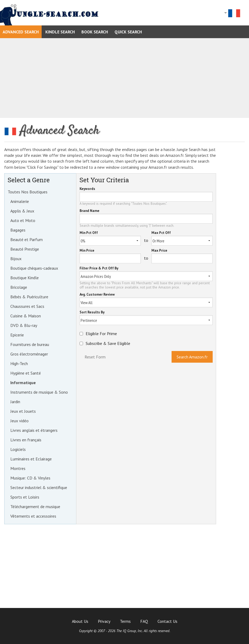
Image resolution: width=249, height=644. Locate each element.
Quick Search (128, 32)
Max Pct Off (161, 233)
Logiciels (18, 449)
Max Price (159, 251)
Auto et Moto (23, 220)
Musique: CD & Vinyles (30, 478)
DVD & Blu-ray (24, 325)
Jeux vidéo (19, 421)
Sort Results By (92, 312)
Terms (125, 621)
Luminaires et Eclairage (31, 459)
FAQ (144, 621)
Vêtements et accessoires (33, 516)
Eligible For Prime (101, 334)
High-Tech (19, 363)
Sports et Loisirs (25, 497)
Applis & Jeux (22, 211)
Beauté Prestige (25, 249)
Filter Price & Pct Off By (99, 268)
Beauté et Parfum (27, 239)
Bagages (18, 230)
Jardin (15, 402)
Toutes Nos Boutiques (28, 192)
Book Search (95, 32)
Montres (18, 468)
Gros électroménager (29, 354)
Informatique (23, 383)
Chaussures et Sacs (27, 306)
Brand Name (89, 211)
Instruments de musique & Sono (39, 392)
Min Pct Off (89, 233)
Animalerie (20, 201)
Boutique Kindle (25, 278)
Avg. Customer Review (97, 295)
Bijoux (16, 259)
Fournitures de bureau (30, 344)
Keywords (87, 189)
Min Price (87, 251)
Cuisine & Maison (26, 316)
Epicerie (17, 335)
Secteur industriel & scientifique (39, 487)
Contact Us (167, 621)
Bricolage (19, 287)
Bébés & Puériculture (29, 297)
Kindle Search (60, 32)
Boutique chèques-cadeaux (34, 268)
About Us (80, 621)
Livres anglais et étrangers (34, 430)
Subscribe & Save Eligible (108, 343)
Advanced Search (21, 32)
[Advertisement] (124, 78)
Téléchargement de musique (35, 507)
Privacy (104, 621)
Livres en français (26, 440)
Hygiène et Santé (26, 373)
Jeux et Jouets (23, 411)
